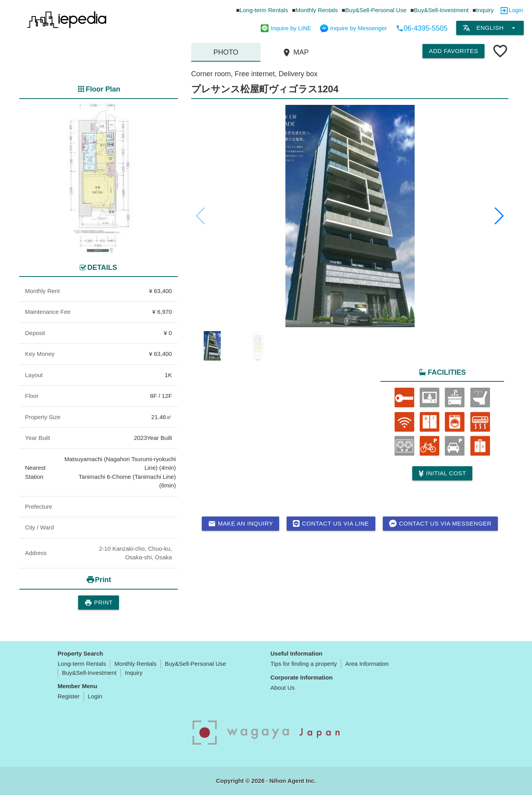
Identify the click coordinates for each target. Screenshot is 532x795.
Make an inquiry (241, 524)
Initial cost (442, 474)
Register (69, 696)
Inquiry (485, 10)
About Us (283, 688)
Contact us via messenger (440, 524)
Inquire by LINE (286, 28)
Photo (226, 52)
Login (516, 10)
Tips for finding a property (304, 664)
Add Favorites (453, 51)
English (490, 28)
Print (99, 603)
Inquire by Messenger (353, 28)
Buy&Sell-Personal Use (376, 10)
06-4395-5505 (422, 28)
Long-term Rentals (264, 10)
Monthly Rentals (317, 10)
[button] (499, 216)
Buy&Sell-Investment (441, 10)
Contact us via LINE (331, 524)
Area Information (367, 664)
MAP (295, 53)
